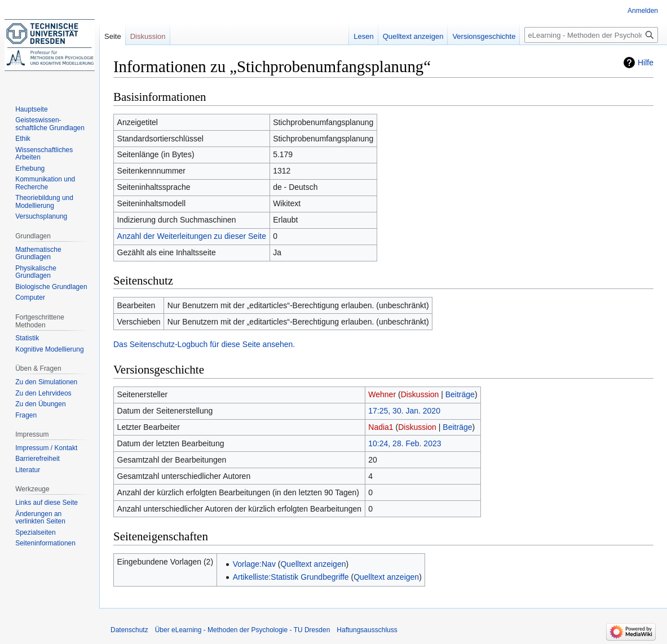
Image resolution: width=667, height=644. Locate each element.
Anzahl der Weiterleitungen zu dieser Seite (192, 236)
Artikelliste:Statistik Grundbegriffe (291, 577)
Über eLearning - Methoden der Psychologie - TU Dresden (243, 630)
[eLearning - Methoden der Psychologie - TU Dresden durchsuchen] (591, 35)
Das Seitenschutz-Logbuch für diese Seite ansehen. (204, 344)
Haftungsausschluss (367, 630)
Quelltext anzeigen (313, 564)
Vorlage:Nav (254, 564)
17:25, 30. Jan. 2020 (404, 411)
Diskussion (420, 394)
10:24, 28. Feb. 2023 (405, 443)
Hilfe (646, 63)
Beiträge (460, 394)
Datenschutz (129, 630)
